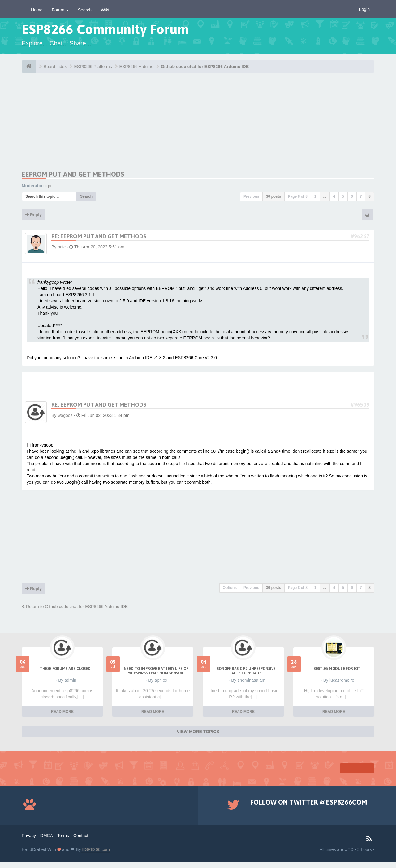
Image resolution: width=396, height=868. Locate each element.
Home (37, 10)
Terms (63, 836)
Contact (81, 836)
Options (230, 588)
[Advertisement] (80, 127)
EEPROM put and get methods (73, 174)
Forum (60, 10)
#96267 (360, 236)
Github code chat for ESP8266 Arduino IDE (205, 67)
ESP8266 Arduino (137, 67)
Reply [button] (34, 215)
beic (62, 247)
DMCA (47, 836)
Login (364, 9)
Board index (55, 67)
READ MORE (62, 712)
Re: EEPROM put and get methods (99, 236)
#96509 (360, 405)
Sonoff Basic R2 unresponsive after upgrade (246, 671)
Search (85, 10)
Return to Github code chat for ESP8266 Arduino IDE (75, 607)
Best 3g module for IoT (337, 669)
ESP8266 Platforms (93, 67)
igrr (49, 186)
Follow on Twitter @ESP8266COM (309, 802)
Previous (251, 196)
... (325, 196)
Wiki (105, 10)
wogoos (65, 415)
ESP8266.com (95, 849)
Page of (297, 196)
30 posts (274, 196)
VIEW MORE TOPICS (198, 732)
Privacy (29, 836)
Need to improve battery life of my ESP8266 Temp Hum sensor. (156, 671)
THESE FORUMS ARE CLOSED (65, 669)
